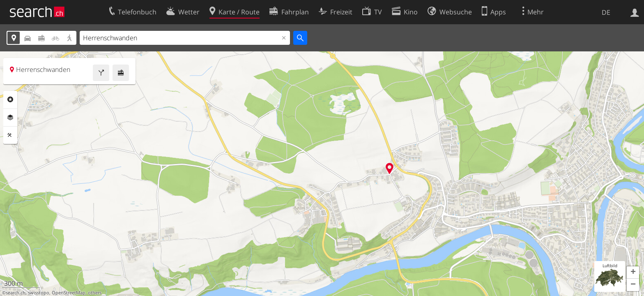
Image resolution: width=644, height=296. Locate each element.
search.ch (16, 293)
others (95, 293)
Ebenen (10, 118)
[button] (633, 273)
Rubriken (10, 99)
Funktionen (10, 135)
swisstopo (39, 293)
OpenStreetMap (69, 293)
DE (606, 12)
